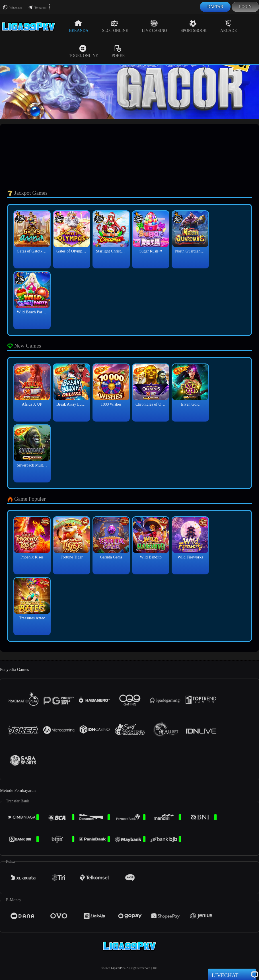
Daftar (215, 7)
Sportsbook (194, 26)
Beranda (79, 26)
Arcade (229, 26)
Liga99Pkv (118, 968)
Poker (118, 51)
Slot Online (115, 26)
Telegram (37, 7)
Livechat (232, 975)
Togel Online (83, 51)
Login (245, 7)
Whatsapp (12, 7)
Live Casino (154, 26)
